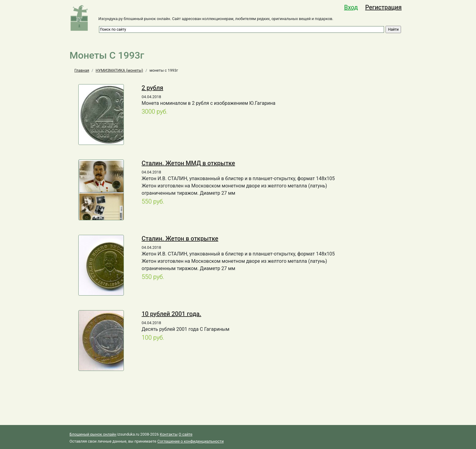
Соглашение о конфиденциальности (190, 441)
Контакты (169, 434)
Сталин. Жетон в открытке (180, 238)
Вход (351, 7)
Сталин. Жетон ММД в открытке (189, 163)
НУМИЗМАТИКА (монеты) (119, 70)
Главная (82, 70)
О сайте (185, 434)
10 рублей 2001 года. (172, 314)
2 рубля (153, 88)
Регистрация (383, 7)
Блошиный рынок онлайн (93, 434)
